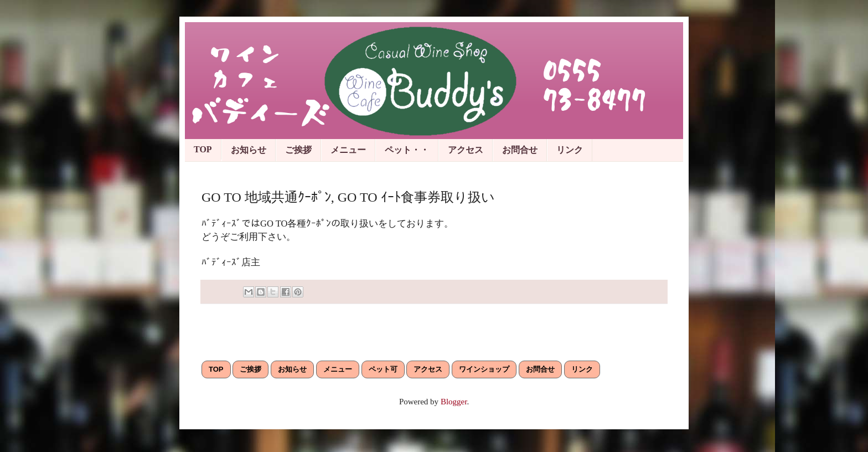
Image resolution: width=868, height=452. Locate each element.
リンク (570, 150)
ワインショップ (484, 369)
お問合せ (520, 150)
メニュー (348, 150)
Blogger (454, 402)
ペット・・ (407, 150)
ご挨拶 (298, 150)
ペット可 (383, 369)
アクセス (466, 150)
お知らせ (249, 150)
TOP (203, 149)
